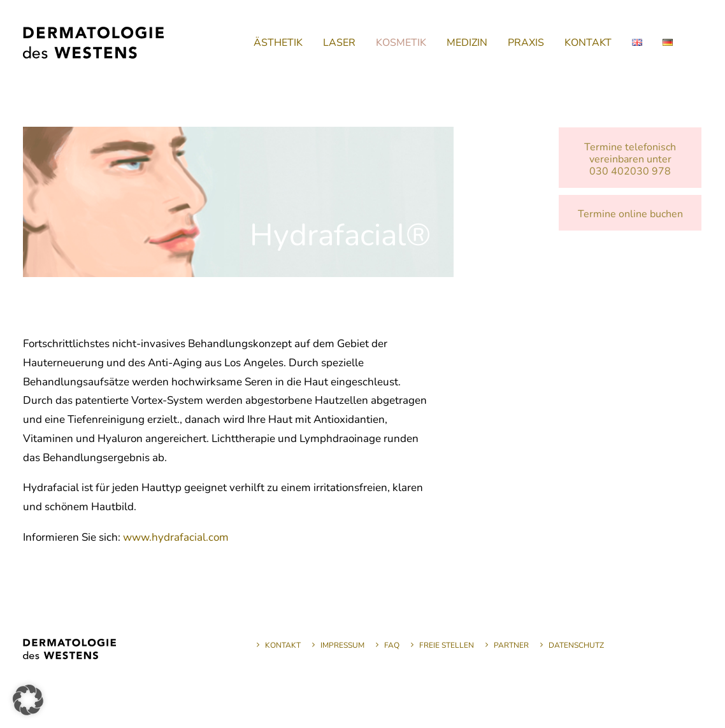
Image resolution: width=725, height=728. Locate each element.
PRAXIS (526, 43)
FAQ (392, 645)
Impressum (342, 645)
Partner (511, 645)
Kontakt (283, 645)
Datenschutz (576, 645)
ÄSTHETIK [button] (278, 43)
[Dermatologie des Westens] (93, 43)
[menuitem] (278, 43)
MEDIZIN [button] (467, 43)
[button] (28, 700)
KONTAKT (588, 43)
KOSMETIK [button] (401, 43)
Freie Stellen (447, 645)
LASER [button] (339, 43)
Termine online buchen (630, 214)
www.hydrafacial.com (176, 537)
